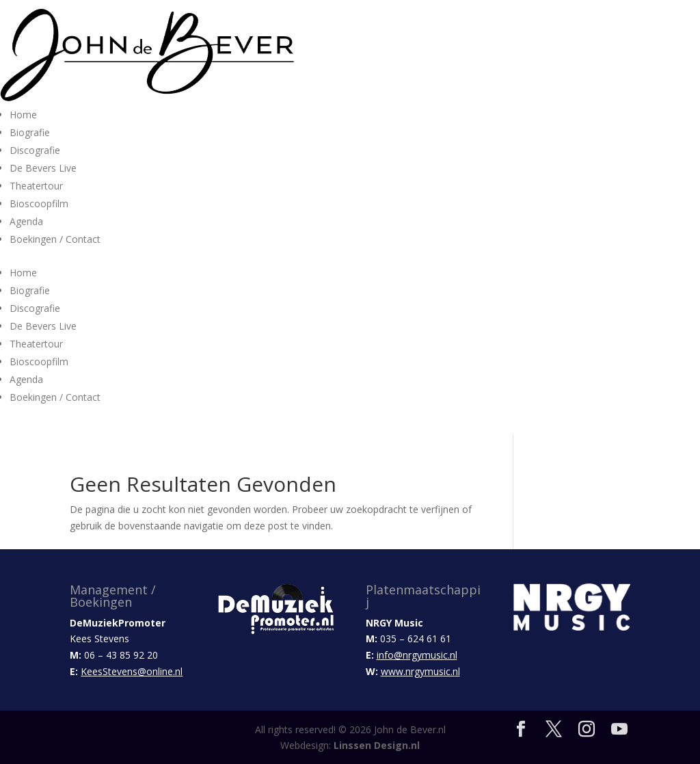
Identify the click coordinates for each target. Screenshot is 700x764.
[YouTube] (619, 729)
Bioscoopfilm (39, 203)
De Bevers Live (43, 168)
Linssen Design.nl (377, 745)
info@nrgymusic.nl (417, 655)
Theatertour (36, 186)
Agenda (26, 221)
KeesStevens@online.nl (132, 671)
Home (23, 115)
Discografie (35, 150)
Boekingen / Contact (55, 239)
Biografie (30, 132)
